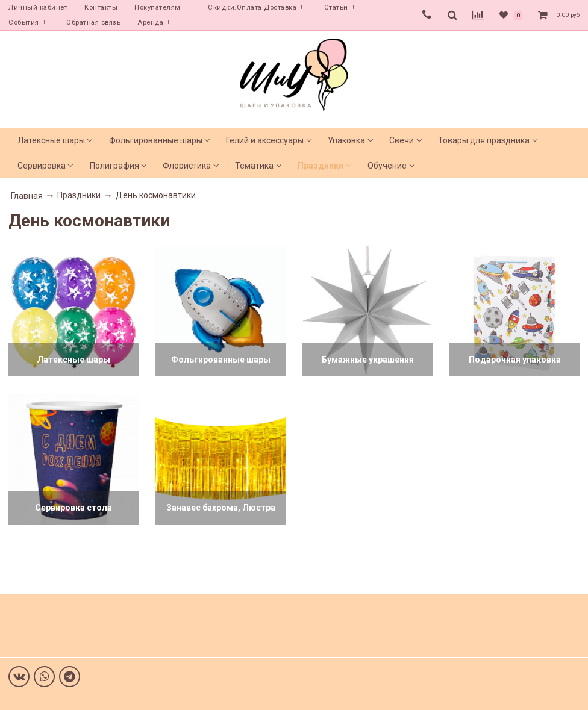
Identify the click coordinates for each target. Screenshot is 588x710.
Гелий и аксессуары (265, 140)
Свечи (402, 140)
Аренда (150, 23)
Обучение (387, 166)
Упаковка (346, 140)
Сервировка (42, 166)
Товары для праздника (484, 140)
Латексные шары (51, 140)
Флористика (187, 166)
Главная (27, 196)
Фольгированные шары (156, 140)
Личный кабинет (38, 8)
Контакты (101, 8)
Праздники (321, 166)
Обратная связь (93, 23)
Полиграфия (114, 166)
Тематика (254, 166)
